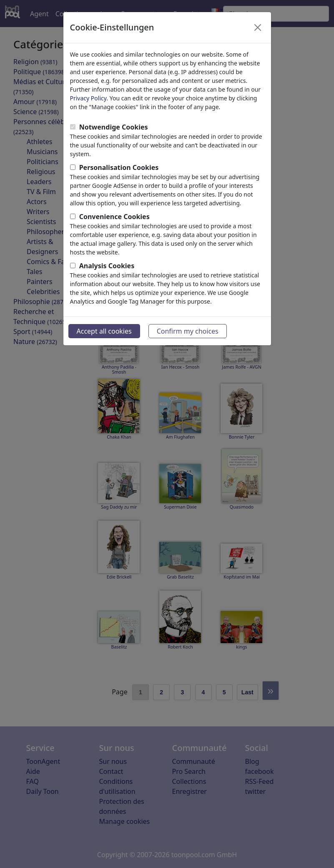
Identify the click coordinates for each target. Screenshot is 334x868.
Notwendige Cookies (114, 127)
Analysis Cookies (107, 266)
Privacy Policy (88, 98)
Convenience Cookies (114, 217)
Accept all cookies (104, 331)
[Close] (258, 27)
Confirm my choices (188, 331)
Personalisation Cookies (119, 167)
